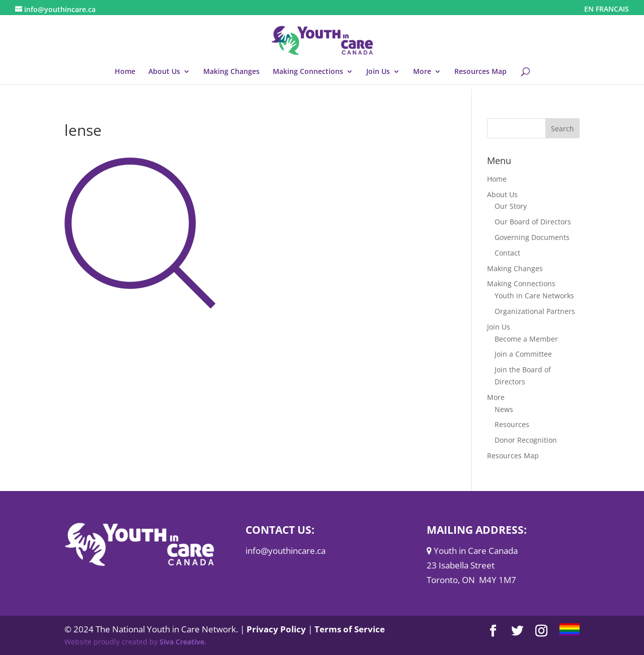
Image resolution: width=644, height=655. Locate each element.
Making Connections (308, 72)
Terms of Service (350, 629)
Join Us (378, 72)
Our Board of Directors (533, 222)
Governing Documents (532, 237)
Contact (507, 253)
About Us (164, 72)
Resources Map (480, 72)
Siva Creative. (183, 642)
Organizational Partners (535, 311)
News (504, 409)
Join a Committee (523, 354)
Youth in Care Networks (534, 296)
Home (125, 72)
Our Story (511, 206)
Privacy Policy (276, 629)
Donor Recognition (526, 440)
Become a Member (526, 339)
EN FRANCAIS (607, 10)
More (422, 72)
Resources (512, 424)
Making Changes (231, 72)
